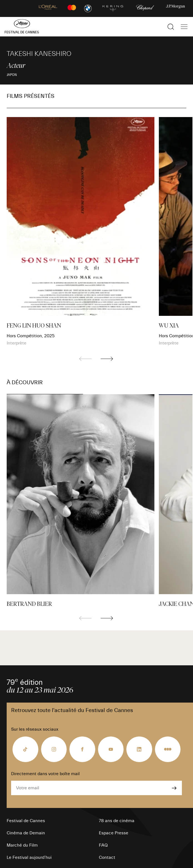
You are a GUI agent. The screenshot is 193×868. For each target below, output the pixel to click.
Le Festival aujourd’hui (29, 857)
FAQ (103, 845)
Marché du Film (22, 845)
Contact (107, 857)
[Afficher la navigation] (184, 27)
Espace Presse (114, 833)
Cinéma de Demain (26, 833)
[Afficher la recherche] (171, 27)
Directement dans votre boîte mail (45, 774)
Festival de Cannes (26, 821)
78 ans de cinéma (117, 821)
